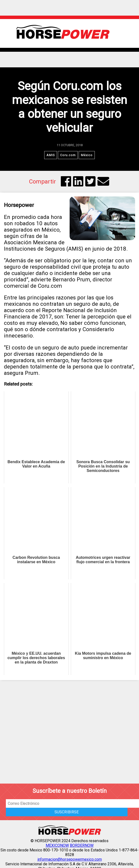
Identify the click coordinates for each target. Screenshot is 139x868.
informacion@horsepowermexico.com (70, 860)
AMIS (51, 155)
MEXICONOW (57, 846)
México (87, 155)
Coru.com (68, 155)
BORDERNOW (82, 846)
